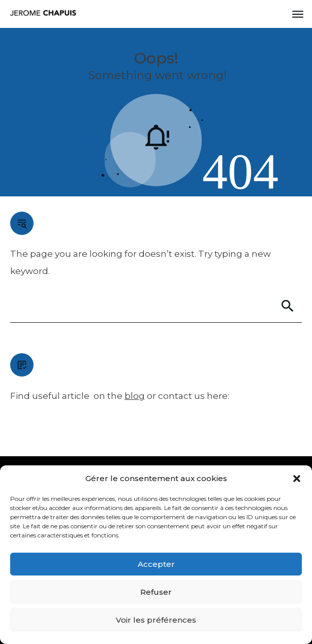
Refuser (156, 592)
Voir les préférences (156, 620)
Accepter (156, 564)
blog (135, 396)
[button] (297, 479)
